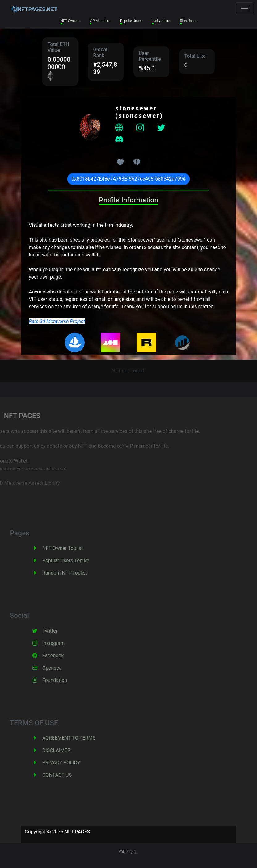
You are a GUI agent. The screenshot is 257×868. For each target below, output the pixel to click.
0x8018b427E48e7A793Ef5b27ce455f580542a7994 (128, 179)
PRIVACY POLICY (67, 763)
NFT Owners (70, 21)
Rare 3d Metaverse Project (57, 321)
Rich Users (188, 21)
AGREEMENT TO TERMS (75, 738)
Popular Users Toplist (72, 561)
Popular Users (131, 21)
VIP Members (100, 21)
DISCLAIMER (62, 750)
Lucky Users (161, 21)
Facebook (59, 656)
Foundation (61, 680)
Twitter (56, 631)
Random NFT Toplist (71, 573)
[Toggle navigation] (245, 9)
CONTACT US (63, 775)
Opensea (58, 668)
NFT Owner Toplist (68, 548)
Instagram (59, 643)
